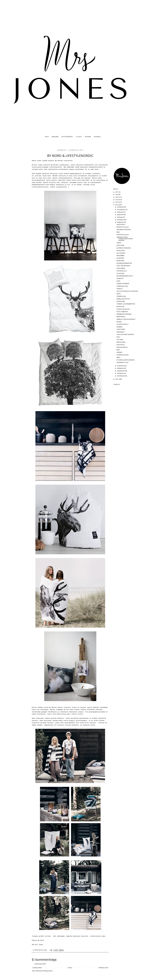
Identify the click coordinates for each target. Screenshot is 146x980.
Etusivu (70, 968)
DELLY (118, 337)
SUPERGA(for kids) (122, 286)
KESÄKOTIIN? (120, 261)
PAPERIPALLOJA (121, 296)
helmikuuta (120, 373)
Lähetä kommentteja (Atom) (44, 971)
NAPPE (119, 294)
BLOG (47, 137)
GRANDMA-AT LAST (123, 362)
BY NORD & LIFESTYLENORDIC (126, 360)
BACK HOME (120, 245)
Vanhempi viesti (103, 968)
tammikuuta (121, 376)
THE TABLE (120, 340)
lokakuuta (120, 212)
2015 (117, 197)
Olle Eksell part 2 (122, 271)
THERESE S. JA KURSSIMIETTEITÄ (126, 304)
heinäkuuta (120, 220)
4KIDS (118, 357)
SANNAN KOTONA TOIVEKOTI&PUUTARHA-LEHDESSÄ (125, 239)
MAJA (118, 232)
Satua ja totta (121, 250)
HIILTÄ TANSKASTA (122, 312)
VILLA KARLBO (121, 253)
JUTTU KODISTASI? (67, 137)
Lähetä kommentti (40, 964)
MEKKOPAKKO (121, 317)
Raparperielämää (122, 347)
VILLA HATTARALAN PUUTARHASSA (127, 291)
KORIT (118, 281)
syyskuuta (120, 215)
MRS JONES (55, 137)
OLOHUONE (120, 273)
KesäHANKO (120, 258)
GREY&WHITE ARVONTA (124, 230)
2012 (117, 205)
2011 (117, 379)
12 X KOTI (79, 137)
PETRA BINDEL (121, 268)
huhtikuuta (120, 368)
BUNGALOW (120, 307)
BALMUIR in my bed (123, 227)
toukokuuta (121, 366)
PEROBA (119, 322)
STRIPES (119, 243)
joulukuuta (120, 207)
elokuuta (120, 217)
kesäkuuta (120, 222)
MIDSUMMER (120, 256)
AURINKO (119, 352)
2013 (117, 202)
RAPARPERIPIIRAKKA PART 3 (125, 276)
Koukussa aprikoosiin (123, 309)
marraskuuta (121, 210)
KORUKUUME (121, 301)
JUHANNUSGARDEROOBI (124, 263)
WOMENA (120, 327)
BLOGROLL (97, 137)
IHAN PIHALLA (121, 224)
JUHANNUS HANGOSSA (124, 248)
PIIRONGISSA (120, 332)
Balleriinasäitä (121, 342)
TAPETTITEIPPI (121, 329)
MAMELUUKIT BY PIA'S (123, 299)
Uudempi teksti (37, 968)
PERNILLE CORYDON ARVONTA (126, 319)
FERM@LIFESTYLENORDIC (124, 314)
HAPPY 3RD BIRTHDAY (123, 266)
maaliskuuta (121, 371)
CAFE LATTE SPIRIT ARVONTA (125, 334)
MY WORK (88, 137)
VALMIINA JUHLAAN (123, 355)
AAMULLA (120, 289)
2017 (117, 192)
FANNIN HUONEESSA (123, 284)
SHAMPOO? (120, 278)
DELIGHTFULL (121, 345)
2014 (117, 200)
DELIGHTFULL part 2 (123, 235)
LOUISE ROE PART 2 (122, 324)
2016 (117, 195)
